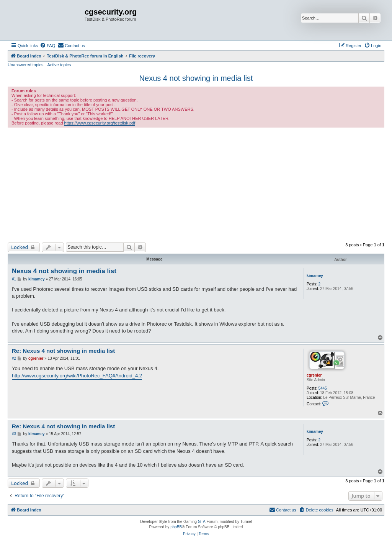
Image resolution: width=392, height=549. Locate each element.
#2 (14, 358)
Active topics (59, 65)
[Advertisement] (196, 185)
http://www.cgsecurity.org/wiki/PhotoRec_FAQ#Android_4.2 (77, 376)
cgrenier (314, 375)
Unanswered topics (26, 65)
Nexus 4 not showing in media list (196, 78)
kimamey (315, 276)
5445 (323, 388)
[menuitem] (47, 46)
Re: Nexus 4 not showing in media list (63, 351)
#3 (14, 434)
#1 (14, 279)
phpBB (176, 527)
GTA (202, 522)
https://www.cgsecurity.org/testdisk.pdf (100, 123)
